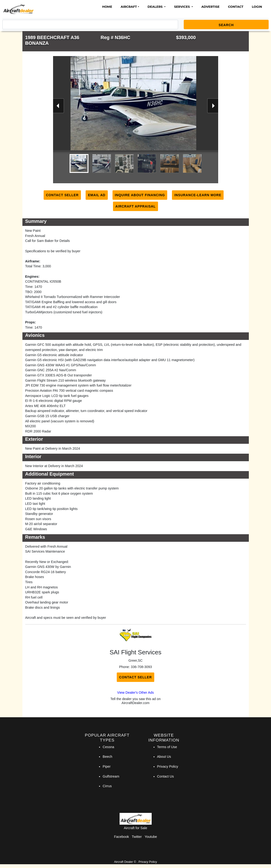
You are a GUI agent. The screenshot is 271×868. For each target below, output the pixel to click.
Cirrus (107, 786)
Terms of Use (167, 747)
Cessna (108, 747)
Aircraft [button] (129, 7)
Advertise (211, 7)
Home (107, 7)
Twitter (137, 837)
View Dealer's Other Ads (135, 693)
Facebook (122, 837)
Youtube (151, 837)
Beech (107, 757)
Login (257, 7)
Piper (107, 766)
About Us (164, 757)
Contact (236, 7)
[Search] (90, 24)
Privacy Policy (168, 766)
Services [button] (182, 7)
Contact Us (165, 776)
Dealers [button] (156, 7)
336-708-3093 (141, 667)
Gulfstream (111, 776)
